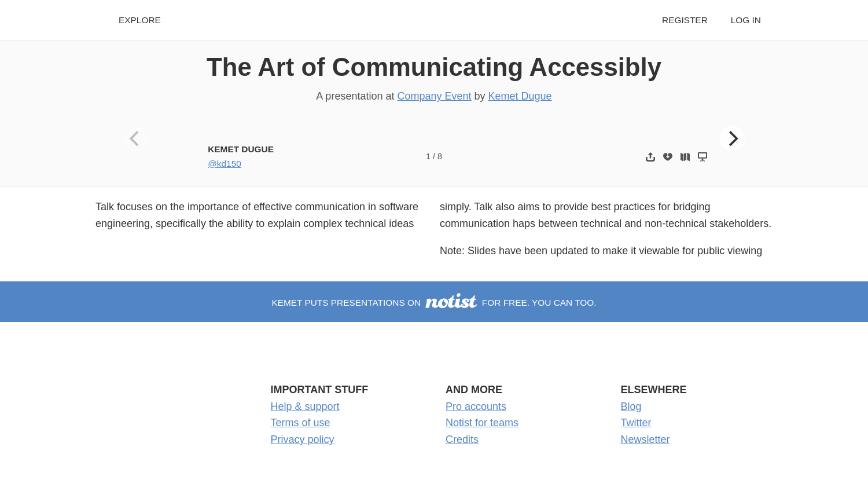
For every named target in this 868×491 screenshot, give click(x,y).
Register (685, 20)
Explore (140, 20)
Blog (631, 406)
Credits (462, 439)
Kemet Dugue (520, 96)
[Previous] (136, 138)
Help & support (305, 406)
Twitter (636, 423)
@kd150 (225, 164)
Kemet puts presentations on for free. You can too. (434, 303)
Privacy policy (303, 439)
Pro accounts (476, 406)
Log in (746, 20)
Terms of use (301, 423)
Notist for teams (482, 423)
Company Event (434, 96)
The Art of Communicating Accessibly (434, 67)
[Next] (733, 138)
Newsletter (646, 439)
